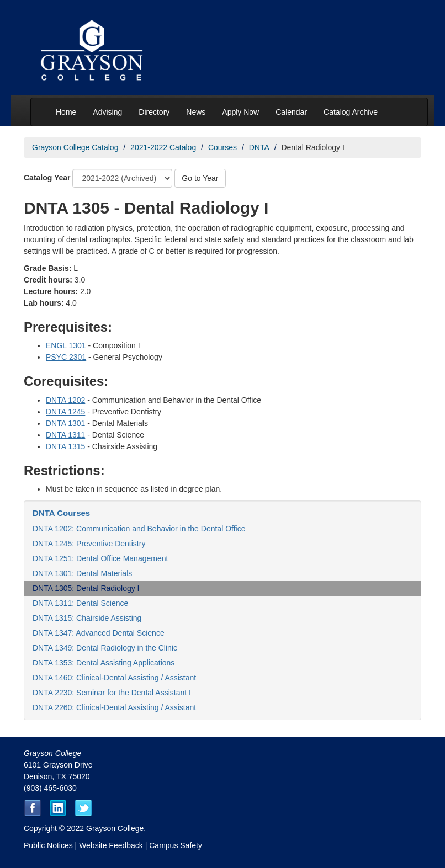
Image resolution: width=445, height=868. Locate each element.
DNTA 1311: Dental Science (80, 603)
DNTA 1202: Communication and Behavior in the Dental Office (139, 529)
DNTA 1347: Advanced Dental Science (99, 633)
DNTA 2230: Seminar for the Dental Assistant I (112, 693)
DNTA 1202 (65, 400)
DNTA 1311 (65, 435)
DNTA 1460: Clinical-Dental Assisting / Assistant (114, 678)
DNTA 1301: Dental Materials (82, 573)
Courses (223, 147)
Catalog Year (47, 178)
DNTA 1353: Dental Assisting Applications (104, 663)
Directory (154, 112)
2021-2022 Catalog (163, 147)
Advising (107, 112)
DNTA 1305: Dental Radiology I (86, 588)
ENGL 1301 (66, 345)
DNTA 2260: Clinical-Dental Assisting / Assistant (114, 707)
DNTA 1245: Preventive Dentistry (89, 544)
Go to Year (200, 178)
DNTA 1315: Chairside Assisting (87, 618)
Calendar (291, 112)
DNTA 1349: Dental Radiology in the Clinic (105, 648)
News (196, 112)
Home (66, 112)
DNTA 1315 (65, 446)
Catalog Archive (351, 112)
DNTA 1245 (65, 412)
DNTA (259, 147)
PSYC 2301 (66, 357)
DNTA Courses (61, 513)
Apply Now (240, 112)
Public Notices (48, 845)
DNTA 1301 (65, 423)
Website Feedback (111, 845)
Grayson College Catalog (75, 147)
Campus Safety (176, 845)
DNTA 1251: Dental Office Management (100, 558)
